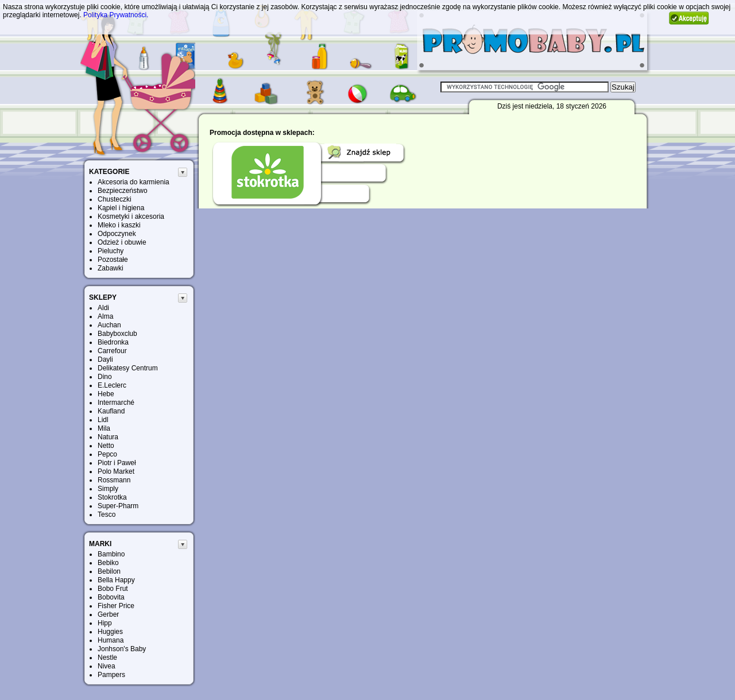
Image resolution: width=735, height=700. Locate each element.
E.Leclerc (112, 385)
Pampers (111, 675)
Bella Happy (116, 580)
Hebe (106, 394)
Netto (106, 446)
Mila (104, 428)
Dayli (105, 359)
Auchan (109, 325)
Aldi (103, 308)
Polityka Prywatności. (116, 15)
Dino (105, 377)
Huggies (110, 632)
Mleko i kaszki (119, 225)
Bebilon (109, 571)
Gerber (108, 614)
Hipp (105, 623)
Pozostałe (113, 260)
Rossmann (114, 480)
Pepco (107, 454)
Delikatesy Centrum (128, 368)
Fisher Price (116, 606)
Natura (108, 437)
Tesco (107, 515)
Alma (105, 316)
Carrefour (112, 351)
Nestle (107, 658)
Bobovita (111, 597)
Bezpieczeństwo (123, 191)
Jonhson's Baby (122, 649)
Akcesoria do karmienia (134, 182)
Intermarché (116, 403)
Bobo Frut (113, 589)
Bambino (111, 554)
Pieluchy (111, 251)
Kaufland (111, 411)
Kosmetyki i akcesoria (131, 216)
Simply (108, 489)
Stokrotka (112, 497)
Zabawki (111, 268)
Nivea (107, 666)
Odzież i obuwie (122, 242)
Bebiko (108, 563)
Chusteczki (115, 199)
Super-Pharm (118, 506)
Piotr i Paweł (117, 463)
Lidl (103, 420)
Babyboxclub (117, 334)
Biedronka (113, 342)
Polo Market (116, 471)
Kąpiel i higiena (121, 208)
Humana (111, 640)
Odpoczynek (117, 234)
